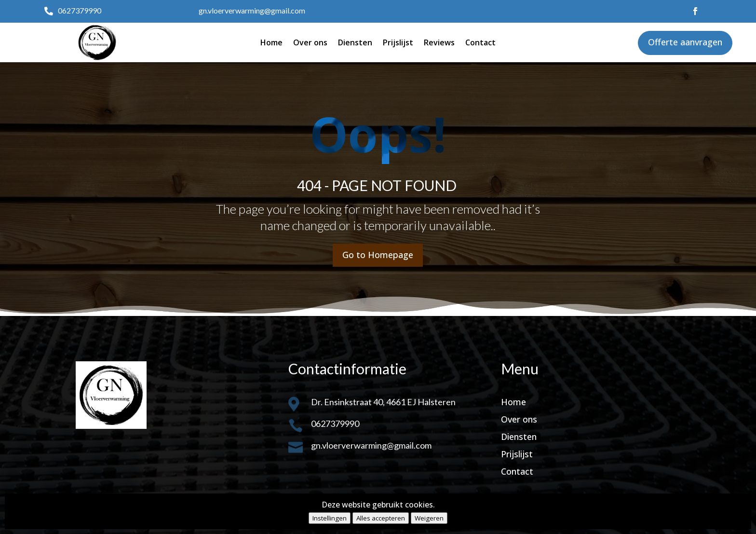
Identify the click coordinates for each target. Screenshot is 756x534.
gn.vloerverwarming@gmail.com (252, 10)
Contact (480, 42)
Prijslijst (398, 42)
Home (271, 42)
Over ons (310, 42)
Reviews (439, 42)
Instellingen (330, 518)
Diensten (355, 42)
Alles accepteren (381, 518)
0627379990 (80, 10)
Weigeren (429, 518)
